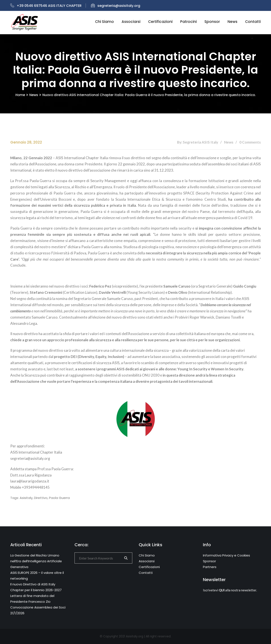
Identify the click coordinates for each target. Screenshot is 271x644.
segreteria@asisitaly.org (116, 6)
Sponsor (212, 22)
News (232, 22)
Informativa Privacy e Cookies (226, 555)
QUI (222, 590)
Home (20, 95)
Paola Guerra (59, 498)
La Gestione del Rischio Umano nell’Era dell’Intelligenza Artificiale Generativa (36, 561)
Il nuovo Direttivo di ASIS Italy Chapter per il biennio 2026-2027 (36, 587)
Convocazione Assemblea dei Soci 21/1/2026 (38, 610)
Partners (210, 567)
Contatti (253, 22)
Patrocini (188, 22)
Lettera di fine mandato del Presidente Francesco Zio (32, 599)
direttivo (41, 498)
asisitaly (26, 498)
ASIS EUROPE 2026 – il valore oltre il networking (37, 576)
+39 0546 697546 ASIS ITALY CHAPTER (46, 6)
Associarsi (131, 22)
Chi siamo (104, 22)
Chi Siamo (147, 555)
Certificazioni (160, 22)
